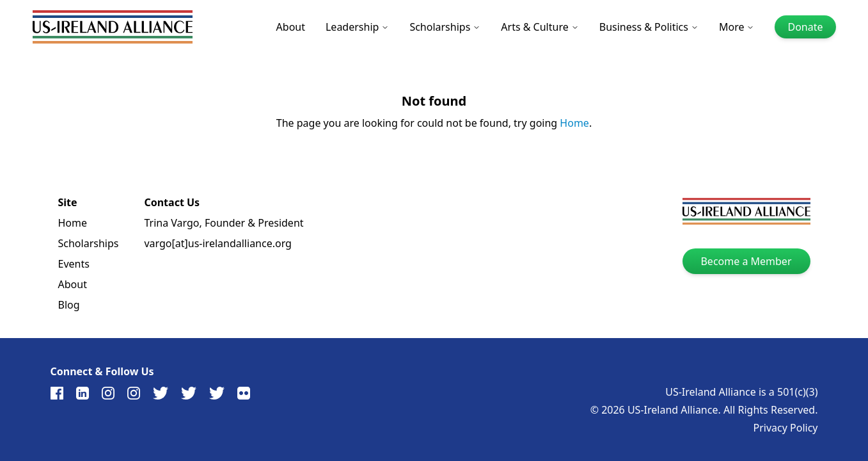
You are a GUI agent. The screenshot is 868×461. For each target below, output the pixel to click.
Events (74, 264)
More (737, 27)
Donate (805, 27)
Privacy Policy (786, 428)
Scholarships (445, 27)
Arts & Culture (540, 27)
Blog (69, 305)
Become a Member (746, 261)
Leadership (357, 27)
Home (574, 123)
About (291, 27)
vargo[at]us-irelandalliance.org (218, 243)
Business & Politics (649, 27)
